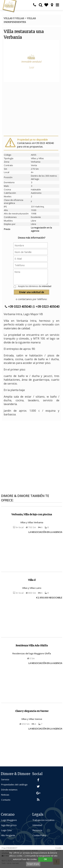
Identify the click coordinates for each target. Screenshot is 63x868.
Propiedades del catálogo (14, 785)
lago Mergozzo (9, 825)
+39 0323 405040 (18, 306)
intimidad (47, 286)
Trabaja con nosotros (44, 820)
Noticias (5, 795)
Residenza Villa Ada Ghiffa (32, 645)
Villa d (32, 580)
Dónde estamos (9, 790)
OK (45, 859)
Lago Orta (6, 830)
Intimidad (37, 825)
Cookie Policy (39, 835)
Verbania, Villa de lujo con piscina (32, 514)
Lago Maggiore (9, 820)
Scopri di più (33, 864)
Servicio (5, 779)
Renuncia (37, 830)
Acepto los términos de (35, 286)
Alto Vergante (8, 835)
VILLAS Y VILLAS (14, 18)
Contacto (6, 800)
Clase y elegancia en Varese (32, 711)
